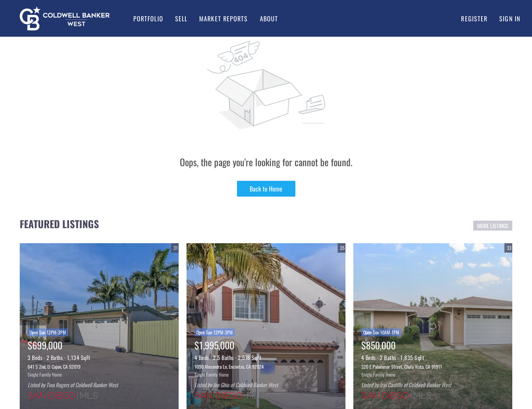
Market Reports (223, 19)
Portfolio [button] (148, 19)
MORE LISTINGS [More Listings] (493, 226)
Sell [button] (181, 19)
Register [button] (474, 19)
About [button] (269, 19)
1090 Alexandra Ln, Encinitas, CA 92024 (229, 367)
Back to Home (266, 189)
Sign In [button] (510, 19)
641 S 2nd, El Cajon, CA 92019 (54, 367)
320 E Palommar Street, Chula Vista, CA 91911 (402, 367)
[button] (65, 18)
